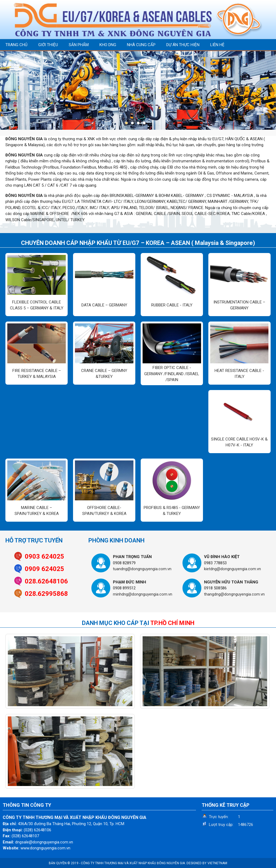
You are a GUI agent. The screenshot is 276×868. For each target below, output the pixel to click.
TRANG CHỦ (16, 45)
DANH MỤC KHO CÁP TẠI (138, 623)
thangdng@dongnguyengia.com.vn (234, 594)
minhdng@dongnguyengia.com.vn (143, 594)
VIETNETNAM (217, 863)
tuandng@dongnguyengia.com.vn (142, 569)
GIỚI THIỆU (48, 45)
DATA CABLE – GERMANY (104, 305)
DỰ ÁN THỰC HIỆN (183, 45)
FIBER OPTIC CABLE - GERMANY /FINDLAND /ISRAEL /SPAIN (172, 374)
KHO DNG (108, 45)
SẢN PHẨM (79, 45)
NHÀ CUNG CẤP (141, 45)
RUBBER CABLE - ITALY (172, 305)
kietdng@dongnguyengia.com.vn (232, 569)
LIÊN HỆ (217, 45)
